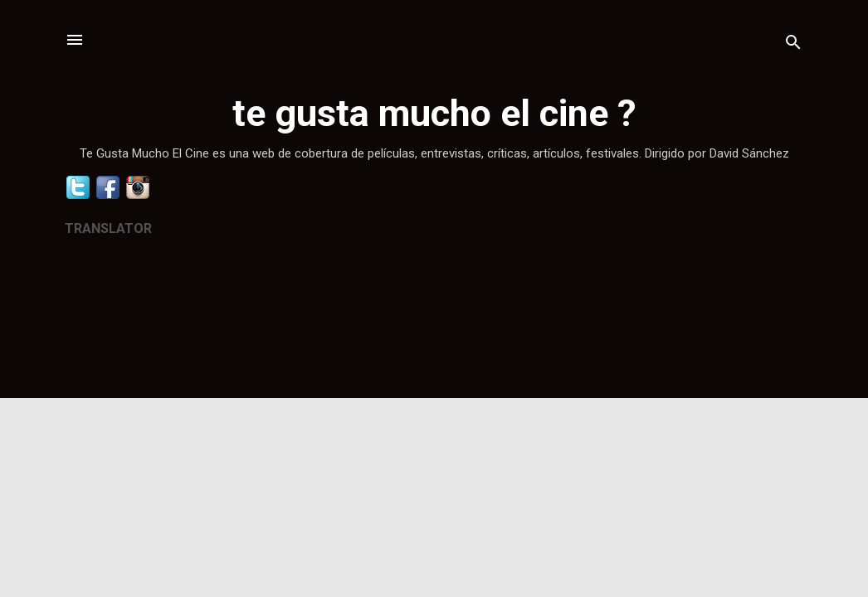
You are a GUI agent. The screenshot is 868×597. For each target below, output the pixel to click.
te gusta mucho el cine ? (434, 113)
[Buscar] (793, 45)
